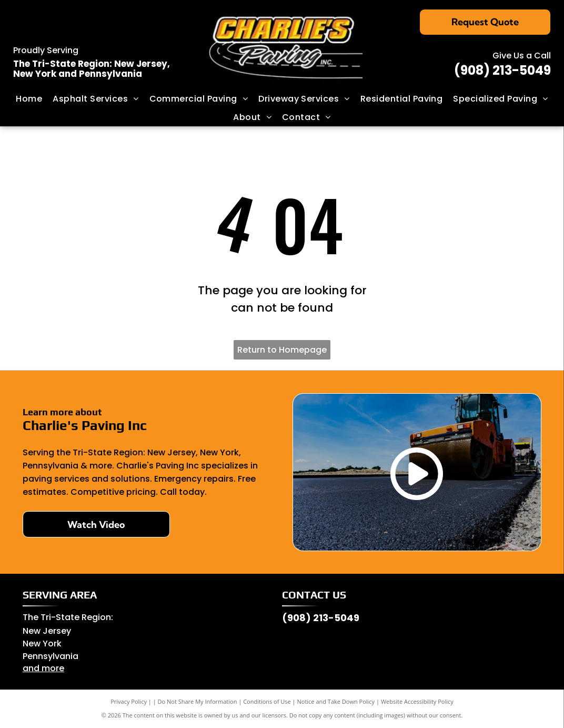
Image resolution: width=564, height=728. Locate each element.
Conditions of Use (267, 701)
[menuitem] (29, 99)
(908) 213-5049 (502, 70)
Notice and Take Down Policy (336, 701)
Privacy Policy (129, 701)
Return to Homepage (282, 350)
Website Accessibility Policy (417, 701)
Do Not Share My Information (198, 701)
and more (43, 668)
